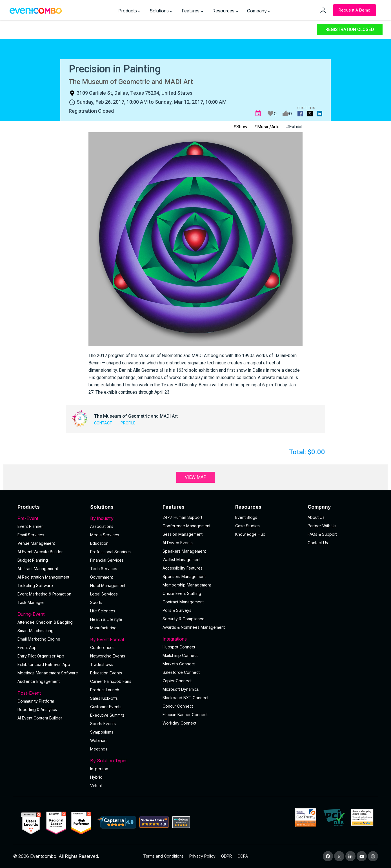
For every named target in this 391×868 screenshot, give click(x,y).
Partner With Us (322, 526)
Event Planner (30, 526)
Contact (103, 423)
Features (193, 11)
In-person (99, 769)
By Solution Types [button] (123, 761)
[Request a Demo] (355, 10)
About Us (316, 517)
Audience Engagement (39, 681)
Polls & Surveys (177, 610)
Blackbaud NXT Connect (185, 698)
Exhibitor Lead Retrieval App (44, 664)
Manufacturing (103, 628)
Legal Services (104, 594)
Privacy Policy (202, 856)
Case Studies (247, 526)
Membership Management (187, 585)
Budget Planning (33, 560)
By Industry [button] (123, 518)
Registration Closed (350, 29)
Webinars (99, 740)
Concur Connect (178, 706)
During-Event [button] (50, 614)
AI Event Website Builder (40, 552)
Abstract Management (38, 569)
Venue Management (36, 543)
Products (130, 11)
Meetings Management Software (48, 673)
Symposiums (102, 732)
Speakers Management (184, 551)
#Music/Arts (267, 127)
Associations (102, 526)
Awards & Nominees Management (194, 627)
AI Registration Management (43, 577)
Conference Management (186, 526)
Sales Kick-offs (104, 698)
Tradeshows (102, 664)
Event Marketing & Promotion (44, 594)
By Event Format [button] (123, 639)
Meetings (99, 749)
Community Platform (36, 701)
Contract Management (183, 602)
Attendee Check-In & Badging (45, 622)
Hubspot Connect (179, 647)
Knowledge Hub (250, 534)
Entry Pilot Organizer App (41, 656)
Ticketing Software (35, 585)
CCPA (243, 856)
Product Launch (105, 690)
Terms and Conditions (163, 856)
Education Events (106, 673)
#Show (240, 127)
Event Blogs (246, 517)
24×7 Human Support (182, 517)
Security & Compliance (184, 619)
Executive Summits (107, 715)
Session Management (183, 534)
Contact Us (318, 543)
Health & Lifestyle (106, 619)
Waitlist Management (182, 560)
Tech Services (104, 569)
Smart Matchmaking (35, 631)
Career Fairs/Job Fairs (111, 681)
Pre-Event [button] (50, 518)
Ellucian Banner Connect (185, 715)
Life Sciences (103, 611)
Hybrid (96, 777)
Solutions (161, 11)
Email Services (31, 535)
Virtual (96, 786)
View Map (196, 477)
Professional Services (110, 552)
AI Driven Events (178, 543)
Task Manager (31, 602)
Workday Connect (179, 723)
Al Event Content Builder (40, 718)
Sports (96, 602)
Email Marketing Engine (39, 639)
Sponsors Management (184, 576)
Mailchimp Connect (180, 655)
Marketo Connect (179, 664)
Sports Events (103, 724)
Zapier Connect (177, 681)
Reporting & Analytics (37, 709)
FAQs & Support (322, 534)
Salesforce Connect (181, 672)
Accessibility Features (183, 568)
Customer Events (106, 707)
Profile (128, 423)
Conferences (102, 647)
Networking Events (108, 656)
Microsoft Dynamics (181, 689)
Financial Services (107, 560)
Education (99, 543)
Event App (27, 647)
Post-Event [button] (50, 693)
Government (102, 577)
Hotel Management (108, 585)
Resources (225, 11)
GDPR (226, 856)
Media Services (105, 535)
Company (259, 11)
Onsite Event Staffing (182, 593)
